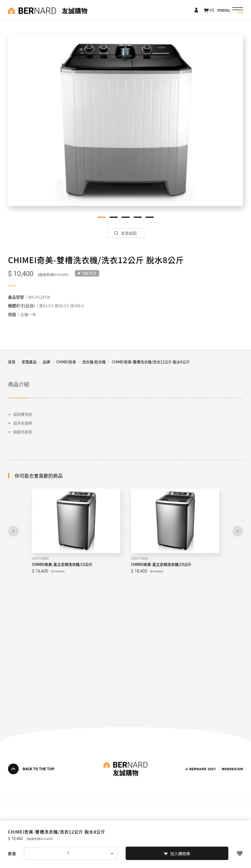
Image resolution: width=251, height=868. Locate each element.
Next (238, 531)
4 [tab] (138, 217)
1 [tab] (102, 217)
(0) (212, 10)
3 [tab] (126, 217)
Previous (13, 531)
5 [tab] (150, 217)
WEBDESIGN (232, 769)
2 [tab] (114, 217)
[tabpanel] (125, 120)
